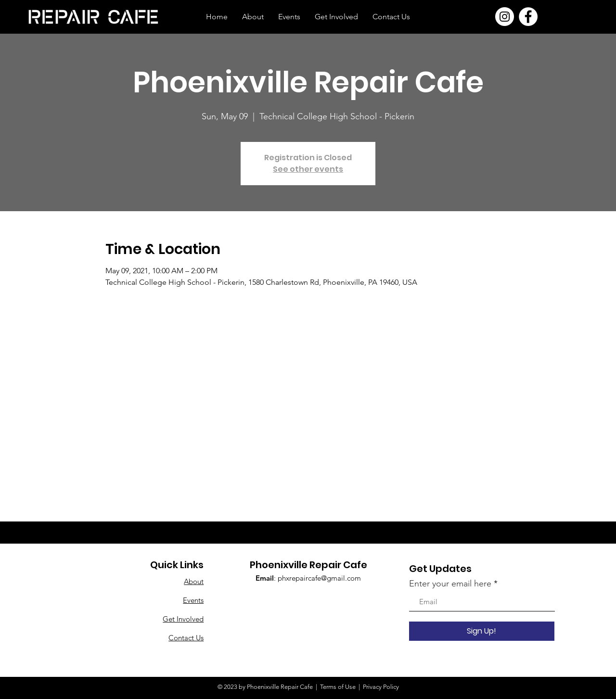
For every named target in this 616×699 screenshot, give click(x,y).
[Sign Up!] (482, 631)
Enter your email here (450, 584)
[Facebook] (528, 17)
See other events (308, 169)
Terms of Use (338, 687)
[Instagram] (505, 17)
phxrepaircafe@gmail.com (319, 578)
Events (193, 600)
